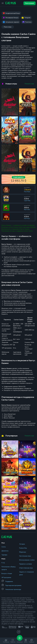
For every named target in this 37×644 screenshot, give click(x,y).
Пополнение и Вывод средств (8, 568)
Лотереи (22, 544)
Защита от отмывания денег (26, 573)
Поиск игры (8, 27)
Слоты (4, 547)
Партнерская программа (13, 585)
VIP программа (6, 577)
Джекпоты (5, 551)
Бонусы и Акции (7, 574)
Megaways (23, 552)
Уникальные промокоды (13, 589)
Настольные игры (25, 556)
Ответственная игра (26, 568)
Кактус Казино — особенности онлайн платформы (18, 225)
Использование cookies (27, 560)
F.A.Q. (3, 563)
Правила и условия (26, 564)
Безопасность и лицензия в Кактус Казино (15, 229)
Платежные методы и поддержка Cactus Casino (17, 231)
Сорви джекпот (18, 177)
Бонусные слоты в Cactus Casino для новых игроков (18, 227)
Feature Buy (23, 548)
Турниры (4, 555)
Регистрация (30, 3)
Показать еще (29, 84)
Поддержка (9, 581)
